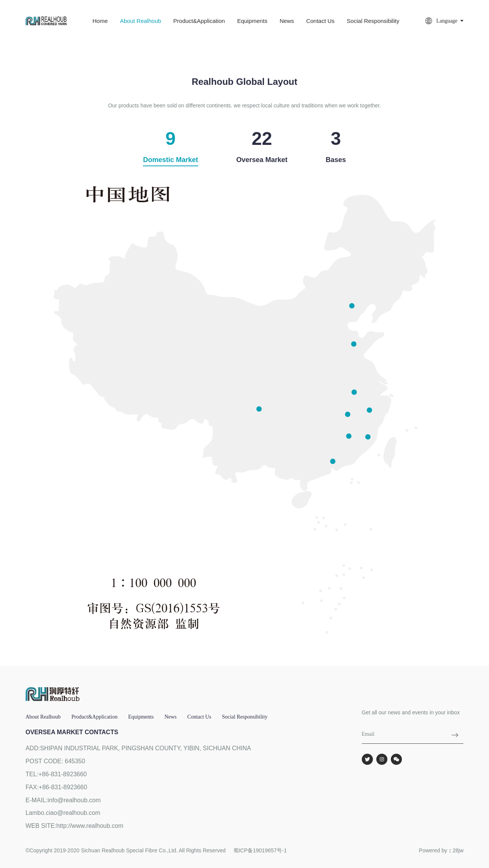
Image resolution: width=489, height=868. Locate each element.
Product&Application (199, 21)
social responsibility (373, 21)
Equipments (252, 21)
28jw (458, 850)
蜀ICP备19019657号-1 (260, 850)
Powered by (433, 850)
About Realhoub (141, 21)
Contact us (320, 21)
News (287, 21)
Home (100, 21)
